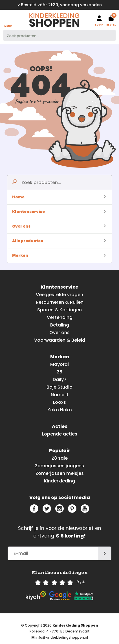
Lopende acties (60, 434)
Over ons (59, 226)
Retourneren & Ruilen (60, 302)
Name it (60, 395)
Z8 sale (60, 458)
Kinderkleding (60, 481)
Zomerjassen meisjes (60, 473)
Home (59, 197)
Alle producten (59, 241)
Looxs (60, 402)
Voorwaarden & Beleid (60, 340)
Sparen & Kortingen (60, 310)
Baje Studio (60, 387)
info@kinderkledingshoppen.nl (62, 637)
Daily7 (60, 379)
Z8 (60, 372)
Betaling (60, 325)
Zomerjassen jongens (60, 466)
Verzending (60, 317)
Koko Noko (60, 410)
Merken (59, 256)
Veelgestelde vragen (60, 295)
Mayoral (60, 364)
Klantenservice (59, 212)
